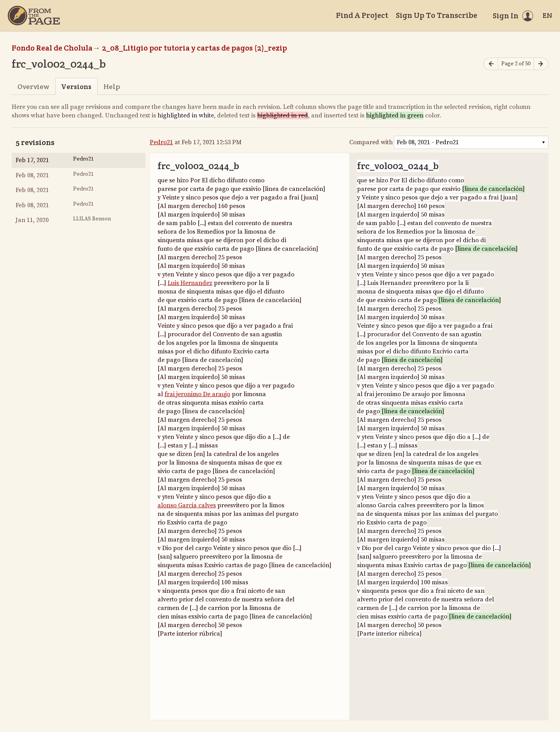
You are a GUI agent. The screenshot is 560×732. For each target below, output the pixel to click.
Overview (33, 86)
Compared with (371, 142)
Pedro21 (161, 142)
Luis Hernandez (190, 283)
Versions (76, 86)
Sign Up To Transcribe (437, 15)
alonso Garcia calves (187, 505)
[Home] (34, 16)
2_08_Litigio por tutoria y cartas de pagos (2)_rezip (194, 48)
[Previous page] (491, 64)
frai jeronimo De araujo (197, 394)
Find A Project (362, 15)
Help (112, 86)
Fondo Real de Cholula (52, 48)
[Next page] (541, 64)
